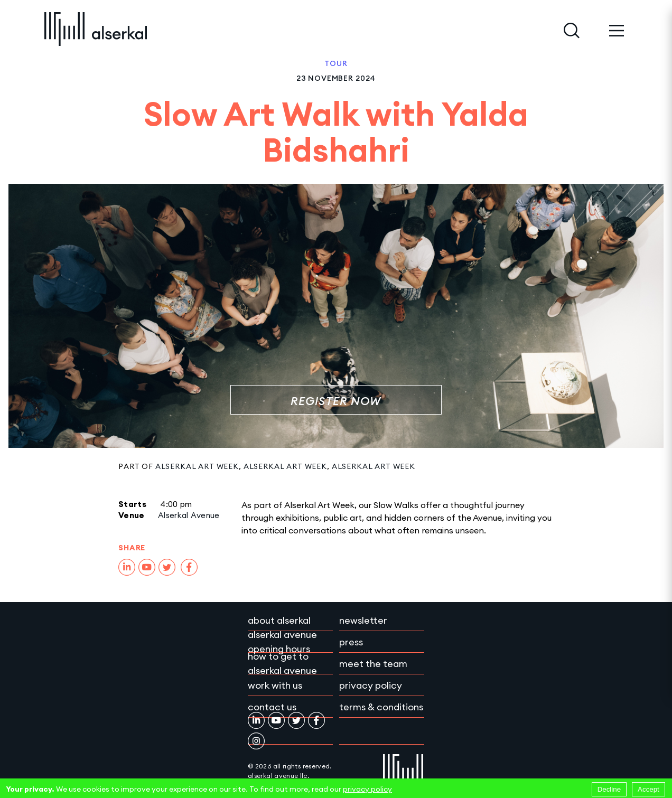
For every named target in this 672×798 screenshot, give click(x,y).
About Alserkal (279, 620)
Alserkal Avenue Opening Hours (282, 642)
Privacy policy (371, 685)
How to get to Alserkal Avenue (282, 663)
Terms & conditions (381, 707)
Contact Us (272, 707)
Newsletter (363, 620)
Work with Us (275, 685)
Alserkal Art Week (197, 466)
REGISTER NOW (336, 401)
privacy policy (367, 789)
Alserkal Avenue (189, 515)
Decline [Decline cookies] (609, 789)
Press (351, 642)
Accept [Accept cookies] (648, 789)
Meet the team (373, 664)
